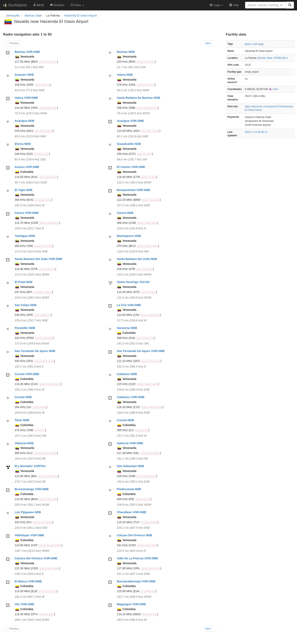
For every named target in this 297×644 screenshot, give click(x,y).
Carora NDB (125, 213)
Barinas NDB (126, 52)
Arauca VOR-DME (27, 167)
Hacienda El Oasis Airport (81, 16)
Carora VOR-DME (27, 213)
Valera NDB (125, 75)
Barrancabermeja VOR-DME (136, 581)
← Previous (12, 43)
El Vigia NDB (24, 190)
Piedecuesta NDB (129, 489)
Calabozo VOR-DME (131, 397)
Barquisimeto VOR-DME (133, 190)
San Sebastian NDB (130, 466)
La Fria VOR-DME (129, 305)
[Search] (290, 5)
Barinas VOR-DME (27, 52)
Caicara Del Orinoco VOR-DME (36, 558)
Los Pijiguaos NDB (28, 512)
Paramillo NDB (25, 328)
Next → (210, 43)
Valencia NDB (24, 443)
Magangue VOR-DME (131, 604)
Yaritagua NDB (25, 236)
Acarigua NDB (25, 121)
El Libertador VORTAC (30, 466)
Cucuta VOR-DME (27, 374)
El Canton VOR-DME (131, 167)
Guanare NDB (24, 75)
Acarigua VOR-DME (130, 121)
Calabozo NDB (127, 374)
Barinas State (265, 58)
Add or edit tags (254, 44)
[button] (77, 5)
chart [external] (273, 89)
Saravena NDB (127, 328)
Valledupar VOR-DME (29, 535)
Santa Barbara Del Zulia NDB (137, 259)
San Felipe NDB (26, 305)
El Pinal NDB (24, 282)
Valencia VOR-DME (130, 443)
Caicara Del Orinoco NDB (134, 535)
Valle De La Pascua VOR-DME (137, 558)
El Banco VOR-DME (28, 581)
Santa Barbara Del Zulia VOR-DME (39, 259)
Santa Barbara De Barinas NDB (138, 98)
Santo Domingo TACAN (133, 282)
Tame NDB (22, 420)
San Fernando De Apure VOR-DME (141, 351)
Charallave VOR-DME (132, 512)
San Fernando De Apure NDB (35, 351)
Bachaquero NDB (129, 236)
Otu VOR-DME (25, 604)
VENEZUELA (281, 58)
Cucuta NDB (23, 397)
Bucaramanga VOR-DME (32, 489)
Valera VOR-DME (26, 98)
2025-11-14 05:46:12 (256, 132)
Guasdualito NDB (129, 144)
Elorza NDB (23, 144)
